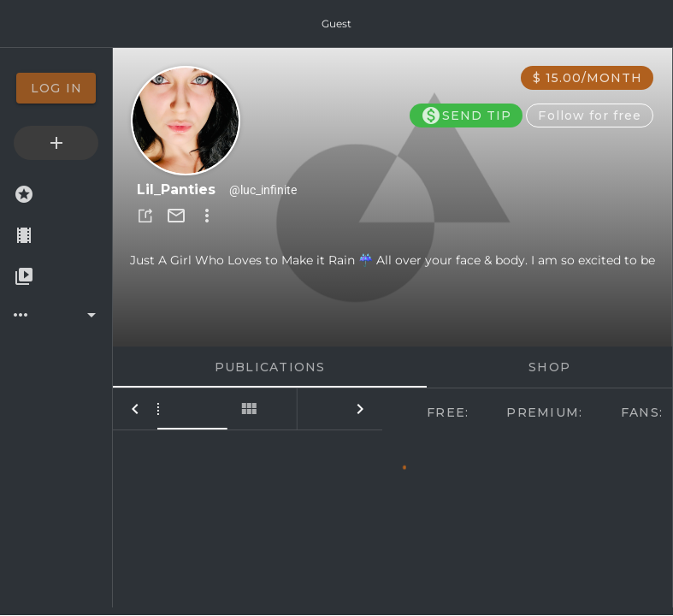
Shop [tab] (549, 367)
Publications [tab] (270, 367)
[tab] (180, 409)
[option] (56, 88)
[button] (145, 216)
